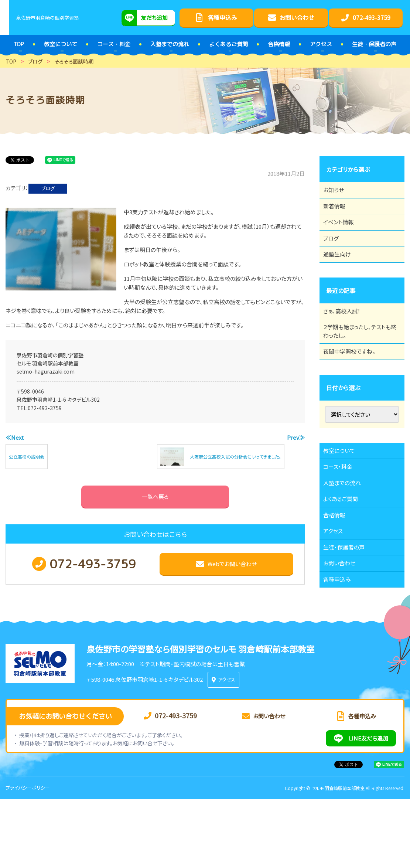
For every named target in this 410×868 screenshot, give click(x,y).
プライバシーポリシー (28, 856)
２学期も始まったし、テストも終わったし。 (359, 359)
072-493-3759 (45, 408)
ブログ (48, 188)
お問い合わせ (343, 630)
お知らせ (337, 192)
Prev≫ (296, 437)
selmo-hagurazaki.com (46, 371)
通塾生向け (341, 273)
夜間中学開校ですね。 (354, 384)
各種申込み (341, 650)
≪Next (15, 437)
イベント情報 (342, 233)
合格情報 (338, 569)
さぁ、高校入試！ (346, 334)
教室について (343, 487)
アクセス (337, 589)
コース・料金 (342, 508)
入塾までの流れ (346, 528)
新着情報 (338, 212)
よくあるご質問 (345, 548)
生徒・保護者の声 (348, 609)
